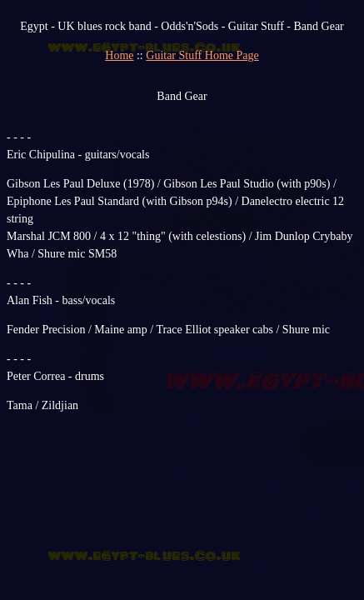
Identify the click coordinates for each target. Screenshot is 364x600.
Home (119, 55)
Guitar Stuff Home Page (202, 55)
